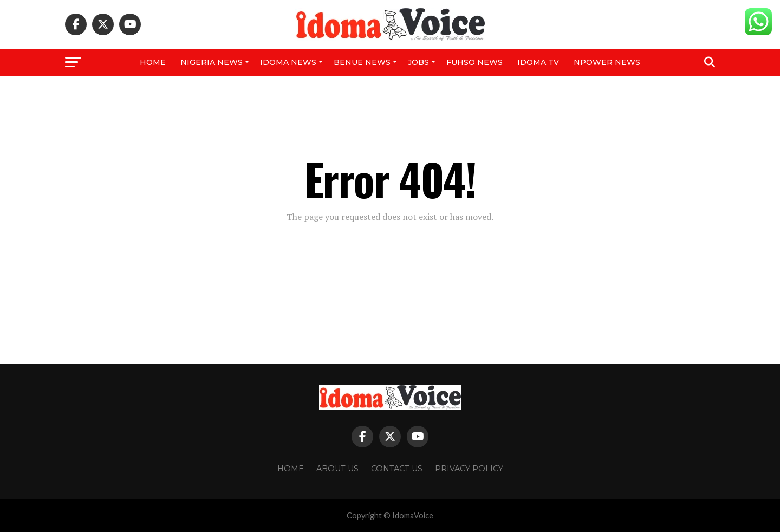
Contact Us (397, 469)
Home (153, 62)
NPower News (607, 62)
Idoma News (288, 62)
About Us (337, 469)
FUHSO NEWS (474, 62)
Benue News (362, 62)
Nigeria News (212, 62)
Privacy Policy (469, 469)
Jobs (418, 62)
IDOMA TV (538, 62)
